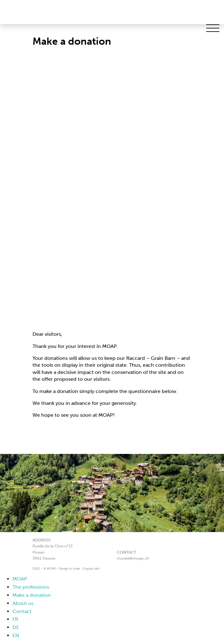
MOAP (20, 579)
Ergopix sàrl (91, 569)
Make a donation (32, 595)
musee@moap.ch (133, 558)
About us (23, 603)
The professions (31, 587)
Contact (22, 611)
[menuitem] (118, 619)
